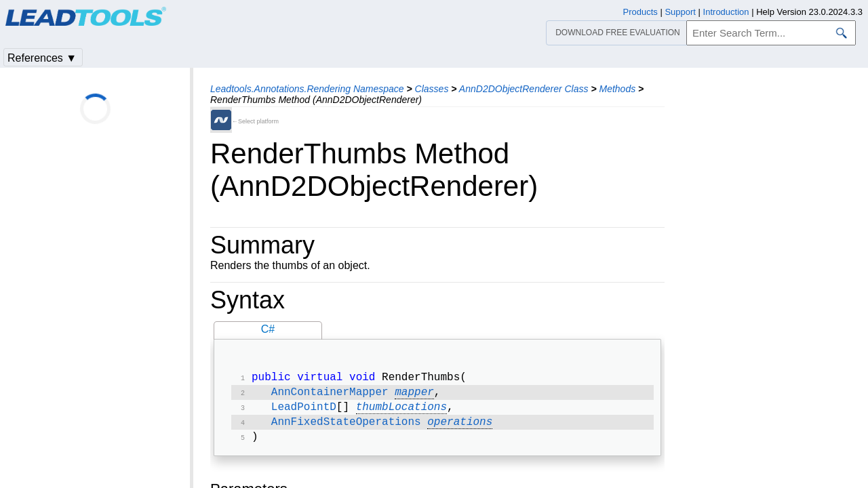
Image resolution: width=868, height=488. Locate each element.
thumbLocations (401, 411)
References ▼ (42, 58)
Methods (617, 89)
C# (268, 329)
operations (460, 428)
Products (640, 12)
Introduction (726, 12)
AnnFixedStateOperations (346, 428)
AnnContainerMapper (330, 395)
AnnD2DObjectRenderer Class (524, 89)
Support (680, 12)
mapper (414, 395)
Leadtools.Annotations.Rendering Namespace (307, 89)
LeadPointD (304, 411)
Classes (432, 89)
